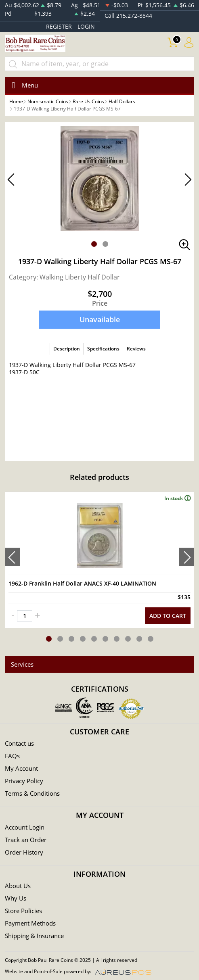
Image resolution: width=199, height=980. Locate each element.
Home (16, 101)
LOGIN (86, 26)
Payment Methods (30, 923)
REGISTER (59, 26)
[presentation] (13, 557)
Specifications (103, 349)
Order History (24, 852)
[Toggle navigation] (22, 85)
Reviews (136, 349)
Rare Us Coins (88, 101)
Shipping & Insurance (34, 936)
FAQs (12, 756)
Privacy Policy (24, 781)
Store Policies (23, 911)
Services (22, 664)
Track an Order (26, 840)
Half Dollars (122, 101)
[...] (99, 64)
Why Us (16, 898)
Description (67, 349)
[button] (94, 244)
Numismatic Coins (48, 101)
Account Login (25, 827)
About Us (18, 886)
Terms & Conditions (32, 793)
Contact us (19, 743)
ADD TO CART (168, 616)
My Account (21, 768)
